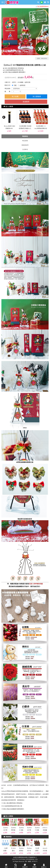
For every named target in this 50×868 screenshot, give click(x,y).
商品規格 (25, 141)
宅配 (15, 85)
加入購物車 (37, 96)
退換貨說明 (25, 145)
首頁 (6, 865)
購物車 (34, 865)
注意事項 (25, 149)
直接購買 (26, 102)
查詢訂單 (25, 865)
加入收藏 (15, 96)
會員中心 (44, 865)
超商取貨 (23, 85)
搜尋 (16, 865)
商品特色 (25, 136)
